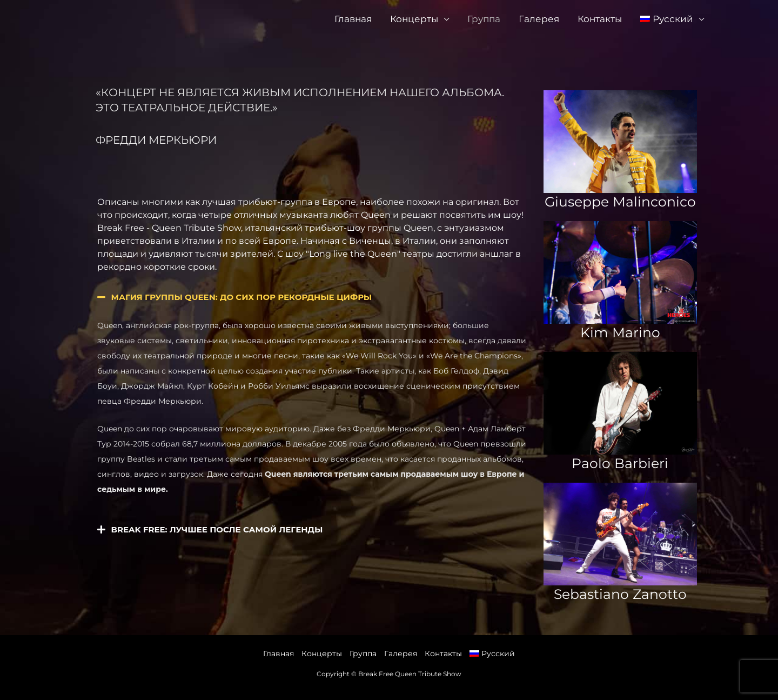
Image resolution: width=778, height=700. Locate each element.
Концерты (414, 19)
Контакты (600, 19)
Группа (484, 19)
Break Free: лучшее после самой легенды (217, 529)
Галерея (539, 19)
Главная (353, 19)
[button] (312, 297)
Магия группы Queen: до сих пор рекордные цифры (242, 297)
